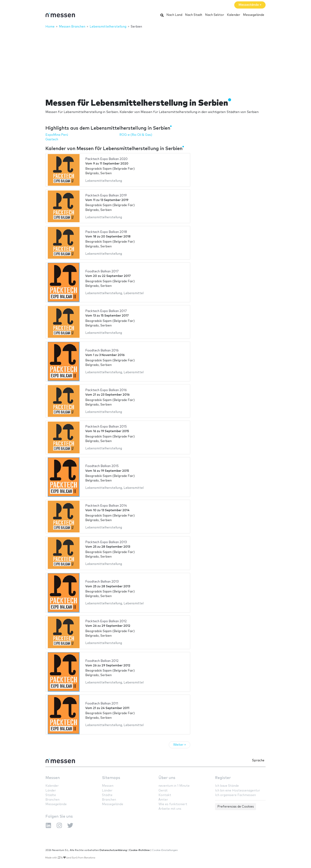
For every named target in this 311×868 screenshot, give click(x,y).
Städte (51, 795)
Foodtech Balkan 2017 (102, 271)
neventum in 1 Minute (174, 786)
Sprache (258, 760)
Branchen (52, 800)
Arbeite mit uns (170, 809)
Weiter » (179, 745)
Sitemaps (111, 778)
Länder (51, 791)
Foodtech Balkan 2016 (102, 351)
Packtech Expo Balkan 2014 (106, 506)
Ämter (163, 800)
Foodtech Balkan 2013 (102, 582)
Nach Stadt (194, 15)
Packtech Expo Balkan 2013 (106, 542)
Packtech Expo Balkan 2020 (106, 159)
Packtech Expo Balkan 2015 (106, 427)
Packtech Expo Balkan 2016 (106, 390)
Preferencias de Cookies (236, 807)
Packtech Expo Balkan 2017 (106, 311)
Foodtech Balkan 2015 (102, 466)
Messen (53, 778)
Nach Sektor (215, 15)
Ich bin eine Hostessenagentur (238, 791)
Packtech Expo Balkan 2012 (106, 621)
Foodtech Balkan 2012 (102, 661)
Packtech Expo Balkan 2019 (106, 196)
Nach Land (174, 15)
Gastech (52, 139)
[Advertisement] (155, 61)
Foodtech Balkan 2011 (102, 704)
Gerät (163, 791)
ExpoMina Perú (57, 135)
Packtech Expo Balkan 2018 (106, 232)
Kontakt (165, 795)
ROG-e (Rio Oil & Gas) (136, 135)
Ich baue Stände (227, 786)
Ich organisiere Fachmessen (235, 795)
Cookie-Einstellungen (165, 850)
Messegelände (254, 15)
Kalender (234, 15)
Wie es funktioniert (173, 804)
